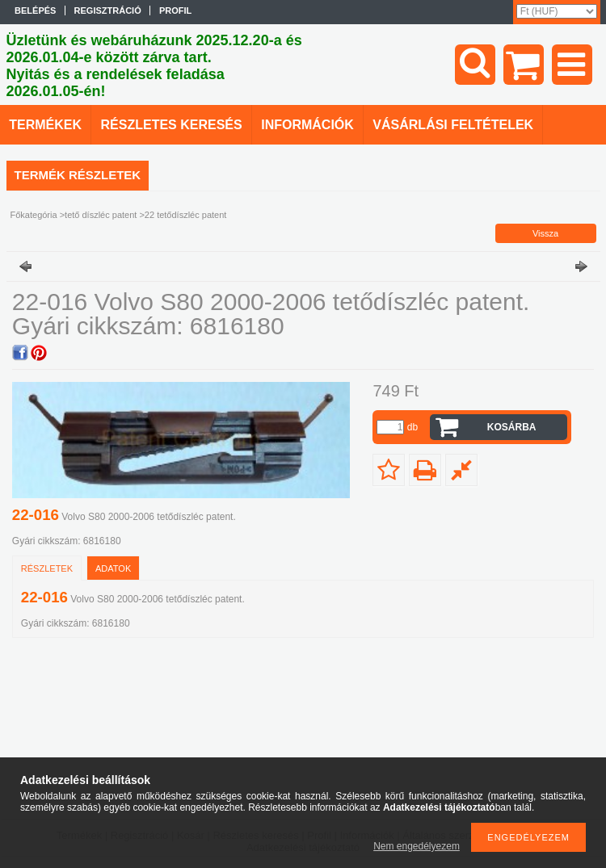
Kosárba (512, 427)
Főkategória (34, 215)
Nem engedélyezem (417, 846)
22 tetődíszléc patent (186, 215)
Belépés (35, 10)
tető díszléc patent (101, 215)
